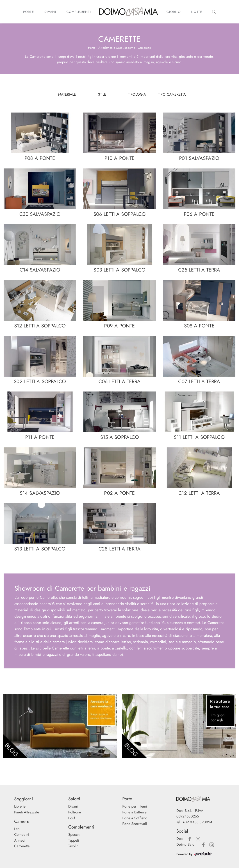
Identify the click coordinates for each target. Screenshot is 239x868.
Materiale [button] (67, 94)
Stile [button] (102, 94)
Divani (50, 12)
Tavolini (74, 846)
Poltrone (75, 812)
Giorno (174, 12)
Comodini (22, 835)
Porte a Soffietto (135, 818)
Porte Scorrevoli (135, 824)
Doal (180, 839)
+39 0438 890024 (197, 822)
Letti (17, 829)
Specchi (74, 835)
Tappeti (74, 840)
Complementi (79, 12)
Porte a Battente (134, 812)
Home (92, 48)
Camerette (145, 48)
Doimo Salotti (187, 844)
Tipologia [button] (137, 94)
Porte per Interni (135, 806)
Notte (197, 12)
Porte (29, 12)
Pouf (72, 818)
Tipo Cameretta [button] (172, 94)
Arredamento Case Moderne (117, 48)
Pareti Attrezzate (27, 812)
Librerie (20, 806)
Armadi (20, 840)
